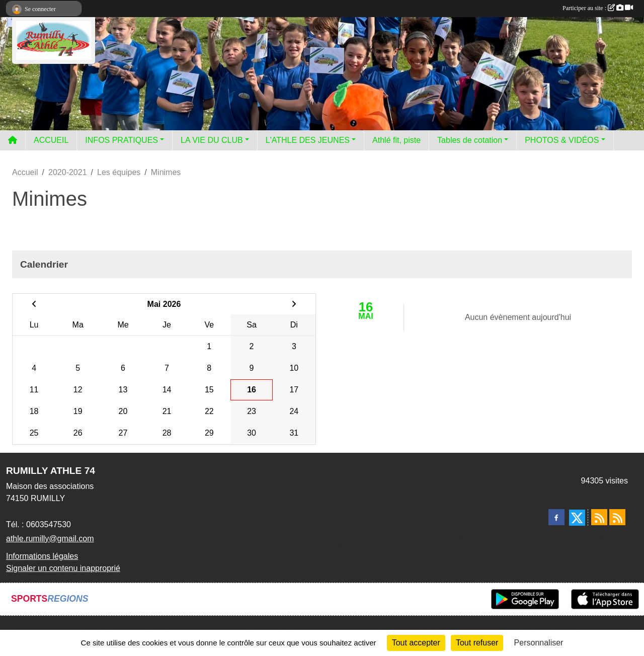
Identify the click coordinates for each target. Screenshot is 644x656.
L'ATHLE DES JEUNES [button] (308, 140)
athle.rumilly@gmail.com (50, 539)
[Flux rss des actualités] (599, 517)
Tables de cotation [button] (470, 140)
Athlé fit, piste (396, 140)
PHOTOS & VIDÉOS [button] (562, 140)
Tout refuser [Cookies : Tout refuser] (477, 643)
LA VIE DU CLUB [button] (212, 140)
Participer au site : (598, 8)
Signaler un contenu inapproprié (63, 568)
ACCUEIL (51, 140)
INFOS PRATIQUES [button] (122, 140)
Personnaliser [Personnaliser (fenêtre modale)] (539, 643)
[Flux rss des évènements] (617, 517)
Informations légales (42, 556)
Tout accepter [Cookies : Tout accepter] (416, 643)
